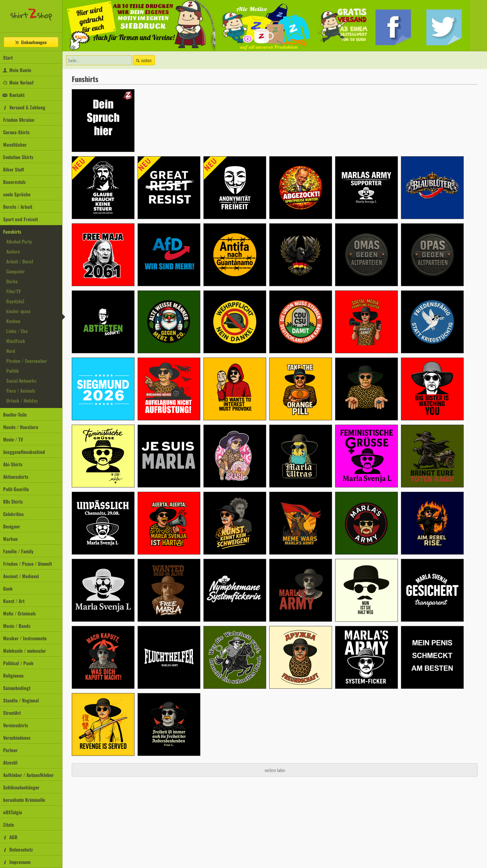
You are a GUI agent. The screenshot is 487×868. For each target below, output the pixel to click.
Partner (10, 750)
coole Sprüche (17, 194)
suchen (143, 60)
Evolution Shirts (18, 157)
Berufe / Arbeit (18, 207)
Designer (12, 526)
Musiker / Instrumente (25, 638)
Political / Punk (18, 663)
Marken (10, 539)
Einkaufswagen (30, 42)
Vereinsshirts (16, 725)
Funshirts (12, 231)
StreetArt (12, 713)
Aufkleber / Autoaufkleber (28, 775)
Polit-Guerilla (16, 489)
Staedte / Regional (21, 700)
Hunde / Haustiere (21, 427)
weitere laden (275, 770)
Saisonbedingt (17, 688)
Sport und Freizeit (20, 219)
